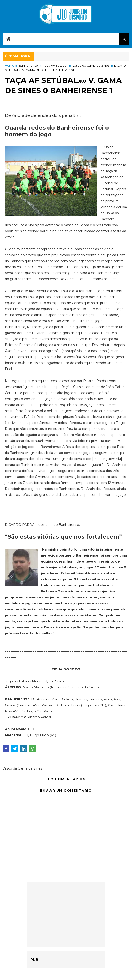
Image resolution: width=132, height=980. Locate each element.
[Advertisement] (66, 914)
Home (10, 65)
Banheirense (28, 65)
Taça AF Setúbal (55, 65)
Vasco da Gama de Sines (91, 65)
